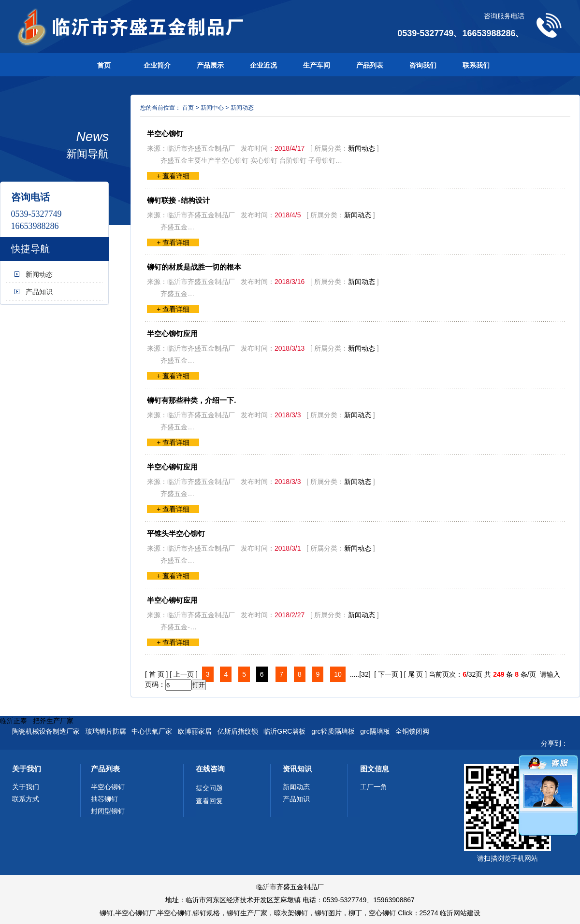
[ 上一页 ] (184, 674)
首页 (104, 65)
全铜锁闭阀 (412, 731)
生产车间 (317, 65)
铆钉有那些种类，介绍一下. (191, 400)
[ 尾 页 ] (415, 674)
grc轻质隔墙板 (333, 731)
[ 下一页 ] (388, 674)
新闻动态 (39, 274)
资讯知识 (297, 769)
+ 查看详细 (173, 176)
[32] (365, 674)
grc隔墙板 (375, 731)
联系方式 (26, 799)
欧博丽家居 (195, 731)
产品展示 (210, 65)
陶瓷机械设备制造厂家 (46, 731)
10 (338, 674)
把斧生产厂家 (53, 721)
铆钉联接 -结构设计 (178, 200)
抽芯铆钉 (104, 799)
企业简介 (157, 65)
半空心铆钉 (165, 134)
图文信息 (375, 769)
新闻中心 (212, 108)
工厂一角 (374, 787)
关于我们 (27, 769)
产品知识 (39, 292)
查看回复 (209, 801)
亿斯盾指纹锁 (238, 731)
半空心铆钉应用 (172, 334)
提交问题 (209, 788)
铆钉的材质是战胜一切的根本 (194, 267)
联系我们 (476, 65)
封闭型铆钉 (108, 811)
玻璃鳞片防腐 (106, 731)
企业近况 (263, 65)
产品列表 (370, 65)
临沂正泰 (14, 721)
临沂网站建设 (460, 913)
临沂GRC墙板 (284, 731)
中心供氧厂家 (152, 731)
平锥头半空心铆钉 (176, 533)
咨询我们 (423, 65)
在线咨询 (210, 769)
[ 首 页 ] (156, 674)
